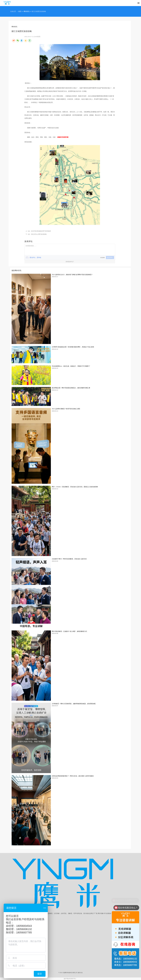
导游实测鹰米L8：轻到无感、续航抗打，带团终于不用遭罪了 (71, 366)
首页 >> (21, 11)
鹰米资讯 (14, 27)
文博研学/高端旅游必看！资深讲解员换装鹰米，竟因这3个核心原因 (73, 347)
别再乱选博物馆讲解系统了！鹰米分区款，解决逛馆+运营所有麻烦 (73, 776)
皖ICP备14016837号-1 (70, 979)
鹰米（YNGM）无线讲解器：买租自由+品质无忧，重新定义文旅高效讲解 (75, 487)
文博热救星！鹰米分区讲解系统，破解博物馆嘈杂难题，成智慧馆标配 (74, 704)
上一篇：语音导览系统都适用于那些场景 (38, 231)
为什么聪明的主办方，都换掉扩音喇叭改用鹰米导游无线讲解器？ (72, 275)
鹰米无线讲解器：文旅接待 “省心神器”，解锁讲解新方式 (69, 631)
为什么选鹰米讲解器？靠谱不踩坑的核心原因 (66, 409)
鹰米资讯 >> (28, 11)
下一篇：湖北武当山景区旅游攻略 (36, 234)
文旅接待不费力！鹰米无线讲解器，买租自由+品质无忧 (69, 559)
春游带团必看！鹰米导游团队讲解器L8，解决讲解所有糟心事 (71, 388)
